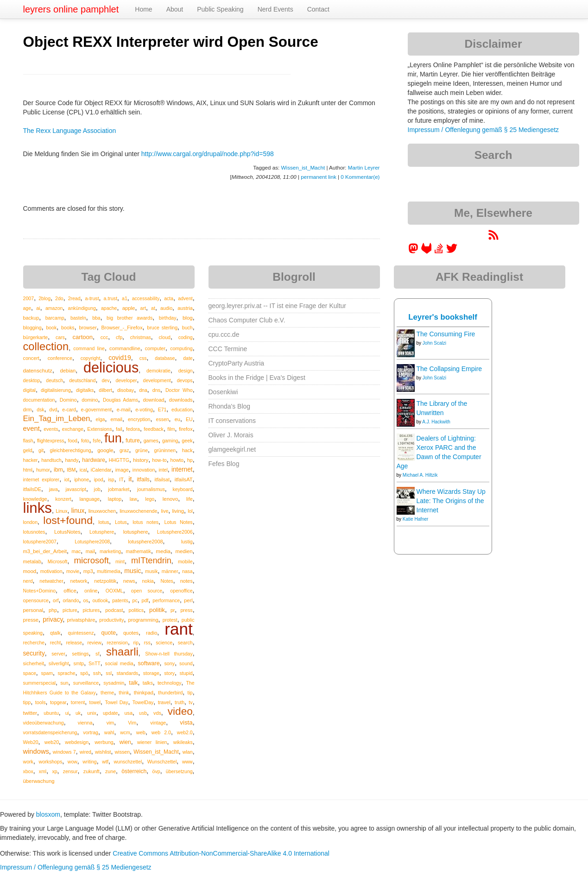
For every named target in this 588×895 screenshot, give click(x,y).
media (163, 551)
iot (67, 479)
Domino (68, 400)
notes (187, 581)
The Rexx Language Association (70, 131)
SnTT (95, 663)
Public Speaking (220, 9)
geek (187, 441)
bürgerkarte (36, 337)
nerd (28, 581)
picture (70, 610)
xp (54, 771)
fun (113, 438)
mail (90, 551)
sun (64, 683)
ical (83, 470)
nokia (148, 581)
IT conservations (232, 421)
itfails (143, 479)
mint (120, 561)
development (157, 380)
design (186, 371)
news (129, 581)
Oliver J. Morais (231, 435)
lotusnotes (34, 532)
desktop (32, 380)
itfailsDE (32, 489)
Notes (167, 581)
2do (59, 298)
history (141, 460)
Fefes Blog (224, 464)
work (28, 762)
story (169, 673)
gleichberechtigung (71, 450)
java (54, 489)
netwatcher (51, 581)
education (182, 410)
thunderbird (170, 693)
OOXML (114, 591)
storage (151, 673)
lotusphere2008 (145, 542)
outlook (100, 600)
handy (72, 460)
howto (177, 460)
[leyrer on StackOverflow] (439, 252)
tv (190, 702)
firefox (186, 429)
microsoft (92, 560)
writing (89, 762)
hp (190, 460)
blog (188, 318)
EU (189, 419)
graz (124, 450)
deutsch (54, 380)
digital (29, 390)
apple (129, 308)
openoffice (181, 591)
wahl (109, 732)
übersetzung (179, 771)
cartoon (83, 337)
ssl (109, 673)
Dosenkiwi (223, 392)
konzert (63, 499)
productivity (111, 620)
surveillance (86, 683)
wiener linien (152, 742)
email (117, 419)
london (31, 522)
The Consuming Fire (446, 334)
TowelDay (143, 702)
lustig (187, 542)
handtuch (51, 460)
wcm (125, 732)
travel (164, 702)
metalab (32, 561)
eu (177, 419)
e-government (96, 410)
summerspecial (40, 683)
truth (180, 702)
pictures (92, 610)
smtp (79, 663)
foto (85, 441)
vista (186, 722)
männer (170, 571)
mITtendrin (151, 561)
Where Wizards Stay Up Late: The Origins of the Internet (451, 501)
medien (184, 551)
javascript (76, 489)
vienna (85, 723)
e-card (69, 410)
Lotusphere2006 (175, 532)
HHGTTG (119, 460)
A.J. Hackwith (436, 422)
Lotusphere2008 (92, 542)
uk (78, 713)
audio (166, 308)
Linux (61, 511)
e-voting (144, 410)
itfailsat (162, 479)
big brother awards (130, 318)
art (143, 308)
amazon (54, 308)
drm (28, 410)
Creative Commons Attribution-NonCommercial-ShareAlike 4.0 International (221, 853)
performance (166, 600)
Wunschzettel (162, 762)
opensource (36, 600)
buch (187, 328)
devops (185, 380)
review (95, 643)
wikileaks (183, 742)
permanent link (318, 177)
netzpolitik (105, 581)
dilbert (105, 390)
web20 (52, 742)
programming (143, 620)
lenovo (170, 499)
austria (185, 308)
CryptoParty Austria (237, 363)
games (151, 441)
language (89, 499)
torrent (78, 702)
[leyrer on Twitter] (452, 252)
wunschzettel (128, 762)
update (111, 713)
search (185, 643)
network (79, 581)
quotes (131, 633)
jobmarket (119, 489)
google (105, 450)
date (188, 358)
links (38, 508)
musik (151, 571)
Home (143, 9)
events (51, 429)
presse (31, 620)
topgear (58, 702)
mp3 (88, 571)
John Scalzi (434, 343)
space (30, 673)
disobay (126, 390)
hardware (94, 460)
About (175, 9)
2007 (29, 298)
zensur (70, 771)
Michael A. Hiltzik (420, 475)
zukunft (92, 771)
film (171, 429)
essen (163, 419)
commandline (125, 348)
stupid (186, 673)
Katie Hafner (416, 519)
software (149, 663)
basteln (78, 318)
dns (156, 390)
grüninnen (165, 450)
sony (169, 663)
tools (41, 702)
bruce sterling (162, 328)
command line (89, 348)
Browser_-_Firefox (122, 328)
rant (178, 629)
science (164, 643)
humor (43, 470)
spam (47, 673)
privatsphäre (81, 620)
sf (97, 654)
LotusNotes (67, 532)
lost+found (68, 520)
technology (169, 683)
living (178, 511)
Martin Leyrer (364, 167)
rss (147, 643)
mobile (185, 561)
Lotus (121, 522)
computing (181, 348)
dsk (40, 410)
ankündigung (82, 308)
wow (73, 762)
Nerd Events (275, 9)
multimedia (109, 571)
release (74, 643)
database (165, 358)
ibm (58, 470)
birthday (168, 318)
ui (67, 713)
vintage (158, 723)
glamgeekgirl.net (232, 449)
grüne (142, 450)
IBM (71, 470)
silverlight (59, 663)
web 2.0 (161, 732)
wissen (122, 752)
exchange (73, 429)
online (91, 591)
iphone (82, 479)
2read (74, 298)
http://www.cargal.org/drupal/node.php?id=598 (208, 154)
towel (95, 702)
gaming (170, 441)
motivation (51, 571)
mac (76, 551)
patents (120, 600)
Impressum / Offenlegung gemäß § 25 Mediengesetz (484, 130)
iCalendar (101, 470)
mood (30, 571)
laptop (115, 499)
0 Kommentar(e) (360, 177)
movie (73, 571)
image (122, 470)
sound (186, 663)
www (187, 762)
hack (187, 450)
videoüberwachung (44, 723)
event (32, 429)
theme (107, 693)
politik (157, 610)
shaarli (122, 652)
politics (136, 610)
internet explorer (41, 479)
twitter (30, 713)
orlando (71, 600)
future (133, 441)
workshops (50, 762)
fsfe (97, 441)
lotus (104, 522)
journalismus (151, 489)
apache (109, 308)
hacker (31, 460)
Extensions (99, 429)
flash (28, 441)
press (186, 610)
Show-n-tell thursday (169, 654)
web (141, 732)
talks (148, 683)
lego (150, 499)
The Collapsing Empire (449, 369)
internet (182, 470)
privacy (53, 619)
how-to (159, 460)
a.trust (111, 298)
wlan (188, 752)
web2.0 (185, 732)
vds (157, 713)
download (153, 400)
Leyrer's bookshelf (443, 317)
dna (143, 390)
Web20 (31, 742)
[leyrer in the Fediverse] (414, 252)
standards (128, 673)
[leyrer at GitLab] (427, 252)
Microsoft (58, 561)
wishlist (103, 752)
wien (125, 742)
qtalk (55, 633)
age (27, 308)
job (97, 489)
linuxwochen (102, 511)
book (51, 328)
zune (111, 771)
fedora (133, 429)
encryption (139, 419)
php (53, 610)
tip (190, 693)
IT (121, 479)
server (58, 654)
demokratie (158, 371)
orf (56, 600)
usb (143, 713)
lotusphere (136, 532)
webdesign (77, 742)
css (143, 358)
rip (136, 643)
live (165, 511)
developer (126, 380)
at (153, 308)
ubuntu (51, 713)
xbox (28, 771)
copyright (91, 358)
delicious (111, 367)
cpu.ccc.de (224, 334)
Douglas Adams (120, 400)
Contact (318, 9)
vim (111, 723)
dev (105, 380)
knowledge (35, 499)
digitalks (85, 390)
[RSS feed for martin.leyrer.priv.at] (493, 238)
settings (80, 654)
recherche (34, 643)
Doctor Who (179, 390)
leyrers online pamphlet (71, 9)
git (41, 450)
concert (31, 358)
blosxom (48, 814)
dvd (53, 410)
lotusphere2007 (40, 542)
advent (185, 298)
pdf (145, 600)
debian (68, 371)
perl (188, 600)
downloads (181, 400)
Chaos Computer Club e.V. (247, 320)
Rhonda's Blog (230, 406)
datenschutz (38, 370)
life (190, 499)
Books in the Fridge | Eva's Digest (257, 378)
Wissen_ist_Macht (303, 167)
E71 (162, 410)
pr (173, 610)
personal (33, 610)
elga (101, 419)
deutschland (82, 380)
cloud (165, 337)
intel (163, 470)
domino (90, 400)
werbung (104, 742)
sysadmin (114, 683)
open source (147, 591)
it (130, 479)
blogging (32, 328)
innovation (144, 470)
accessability (146, 298)
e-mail (124, 410)
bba (96, 318)
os (85, 600)
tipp (27, 702)
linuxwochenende (138, 511)
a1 (125, 298)
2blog (44, 298)
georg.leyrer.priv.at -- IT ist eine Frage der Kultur (278, 306)
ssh (97, 673)
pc (135, 600)
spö (84, 673)
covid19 (120, 358)
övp (156, 771)
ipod (99, 479)
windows (36, 751)
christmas (141, 337)
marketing (110, 551)
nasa (187, 571)
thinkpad (144, 693)
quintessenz (81, 633)
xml (43, 771)
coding (186, 337)
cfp (119, 337)
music (133, 571)
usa (128, 713)
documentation (39, 400)
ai (38, 308)
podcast (114, 610)
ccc (104, 337)
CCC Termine (228, 349)
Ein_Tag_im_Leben (57, 419)
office (70, 590)
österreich (134, 771)
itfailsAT (184, 479)
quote (108, 633)
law (133, 499)
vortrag (91, 732)
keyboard (182, 489)
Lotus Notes (178, 522)
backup (31, 318)
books (68, 328)
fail (119, 429)
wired (85, 752)
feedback (154, 429)
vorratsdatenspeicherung (50, 732)
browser (88, 328)
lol (190, 511)
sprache (67, 673)
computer (155, 348)
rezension (117, 643)
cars (60, 337)
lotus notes (145, 522)
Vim (132, 723)
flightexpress (51, 441)
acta (169, 298)
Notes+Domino (40, 591)
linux (78, 511)
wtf (105, 762)
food (73, 441)
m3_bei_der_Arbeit (45, 551)
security (34, 653)
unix (92, 713)
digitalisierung (56, 390)
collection (46, 347)
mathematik (139, 551)
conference (60, 358)
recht (55, 643)
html (28, 470)
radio (152, 633)
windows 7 (64, 752)
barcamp (55, 318)
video (180, 711)
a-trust (92, 298)
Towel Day (116, 702)
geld (28, 450)
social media (119, 663)
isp (111, 479)
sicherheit (34, 663)
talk (133, 683)
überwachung (39, 781)
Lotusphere (102, 532)
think (124, 693)
